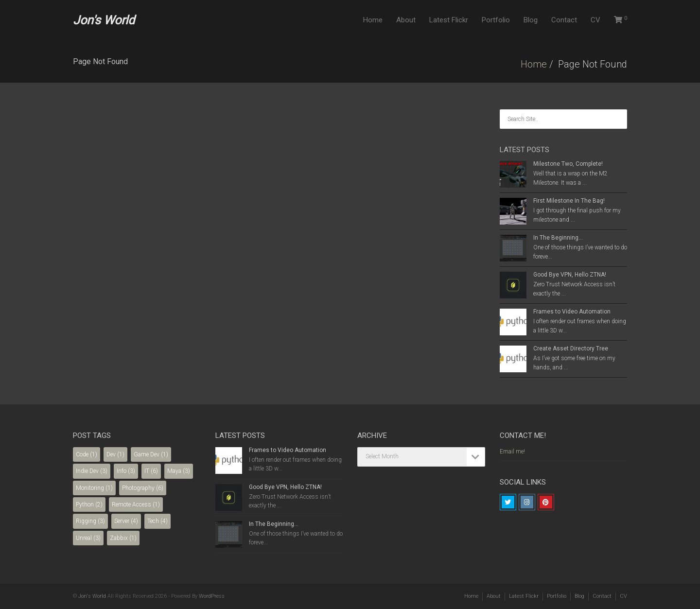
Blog (531, 20)
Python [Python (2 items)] (89, 505)
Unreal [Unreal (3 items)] (88, 538)
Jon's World (104, 20)
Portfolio (496, 20)
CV (595, 20)
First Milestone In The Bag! (569, 201)
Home (373, 20)
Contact (564, 20)
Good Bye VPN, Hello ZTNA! (570, 275)
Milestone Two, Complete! (568, 164)
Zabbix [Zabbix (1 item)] (123, 538)
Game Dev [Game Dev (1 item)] (151, 454)
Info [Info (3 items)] (126, 471)
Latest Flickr (449, 20)
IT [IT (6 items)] (151, 471)
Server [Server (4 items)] (126, 521)
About (406, 20)
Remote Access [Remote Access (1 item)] (136, 505)
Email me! (512, 452)
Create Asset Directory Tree (571, 348)
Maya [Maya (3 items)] (179, 471)
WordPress (212, 596)
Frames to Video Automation (572, 312)
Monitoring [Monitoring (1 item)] (94, 488)
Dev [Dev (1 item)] (115, 454)
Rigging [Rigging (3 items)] (90, 521)
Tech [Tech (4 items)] (157, 521)
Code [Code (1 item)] (87, 454)
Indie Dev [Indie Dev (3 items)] (92, 471)
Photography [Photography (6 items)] (143, 488)
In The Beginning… (558, 238)
